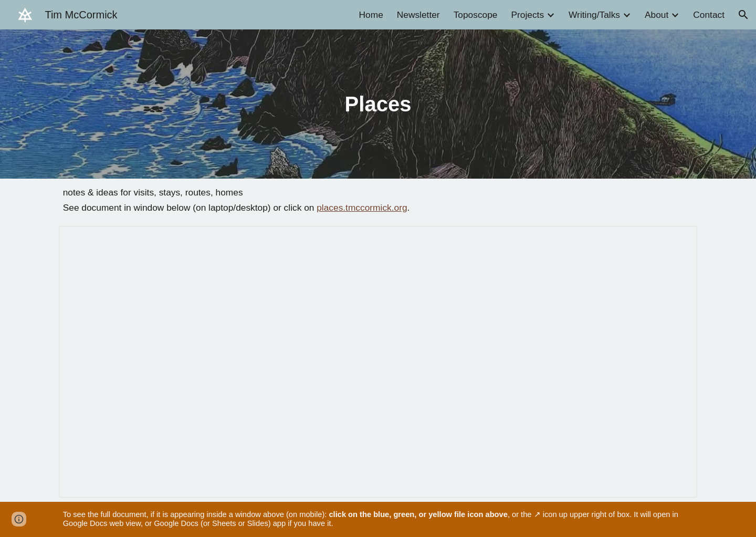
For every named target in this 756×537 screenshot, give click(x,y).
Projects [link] (527, 15)
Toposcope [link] (476, 15)
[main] (378, 104)
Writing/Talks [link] (594, 15)
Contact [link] (709, 15)
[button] (743, 15)
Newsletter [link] (418, 15)
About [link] (657, 15)
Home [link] (371, 15)
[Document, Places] (378, 362)
